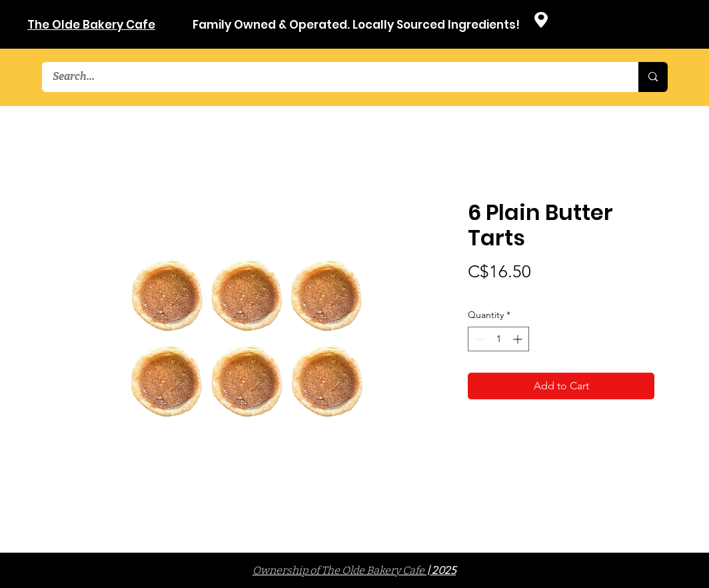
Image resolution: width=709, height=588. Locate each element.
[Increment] (519, 339)
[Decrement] (478, 339)
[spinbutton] (498, 339)
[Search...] (332, 77)
